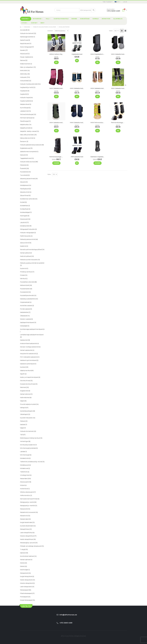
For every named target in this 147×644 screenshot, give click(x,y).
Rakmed (74, 19)
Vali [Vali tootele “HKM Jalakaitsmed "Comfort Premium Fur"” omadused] (97, 96)
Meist (42, 23)
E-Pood (24, 23)
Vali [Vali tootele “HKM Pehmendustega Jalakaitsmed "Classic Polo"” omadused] (97, 131)
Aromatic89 (106, 19)
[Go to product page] (56, 43)
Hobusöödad (85, 19)
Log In (125, 2)
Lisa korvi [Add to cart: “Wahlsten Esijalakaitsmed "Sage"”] (97, 163)
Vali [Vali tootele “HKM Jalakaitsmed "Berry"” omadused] (56, 96)
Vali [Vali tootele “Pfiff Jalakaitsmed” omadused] (77, 163)
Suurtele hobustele (61, 19)
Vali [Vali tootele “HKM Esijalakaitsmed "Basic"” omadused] (97, 62)
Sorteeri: (50, 31)
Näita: (111, 31)
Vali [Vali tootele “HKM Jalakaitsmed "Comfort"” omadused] (118, 96)
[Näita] (116, 31)
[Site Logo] (32, 10)
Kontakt (34, 23)
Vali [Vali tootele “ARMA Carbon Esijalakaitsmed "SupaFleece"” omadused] (56, 62)
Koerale (96, 19)
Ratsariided (37, 19)
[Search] (94, 10)
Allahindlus (118, 19)
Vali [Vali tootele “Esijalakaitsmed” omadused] (77, 60)
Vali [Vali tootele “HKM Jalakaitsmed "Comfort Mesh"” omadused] (77, 96)
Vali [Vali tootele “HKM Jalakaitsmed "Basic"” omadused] (118, 62)
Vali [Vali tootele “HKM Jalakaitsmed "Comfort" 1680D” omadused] (56, 131)
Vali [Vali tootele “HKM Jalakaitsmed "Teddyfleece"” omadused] (77, 131)
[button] (122, 31)
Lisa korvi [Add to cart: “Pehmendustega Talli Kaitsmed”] (56, 163)
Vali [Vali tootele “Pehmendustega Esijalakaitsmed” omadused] (118, 131)
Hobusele (25, 19)
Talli (47, 19)
